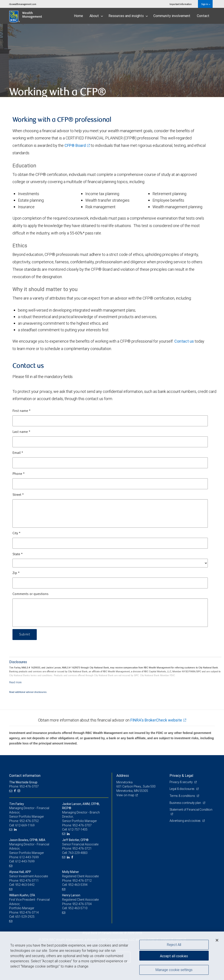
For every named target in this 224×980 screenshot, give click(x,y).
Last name (21, 432)
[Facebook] (15, 791)
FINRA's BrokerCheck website (156, 720)
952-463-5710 (78, 908)
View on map (125, 795)
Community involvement (172, 16)
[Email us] (11, 791)
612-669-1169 (25, 825)
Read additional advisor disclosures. (28, 692)
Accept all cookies (174, 956)
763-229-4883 (78, 853)
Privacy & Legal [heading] (181, 775)
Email (18, 453)
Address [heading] (123, 775)
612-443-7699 (29, 857)
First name (22, 411)
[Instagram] (19, 791)
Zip (16, 573)
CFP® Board (75, 145)
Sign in (206, 4)
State (18, 554)
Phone (19, 474)
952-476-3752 (29, 821)
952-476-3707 (82, 825)
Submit (25, 635)
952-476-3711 (29, 881)
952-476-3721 (82, 848)
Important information (181, 4)
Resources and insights (128, 16)
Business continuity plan (186, 803)
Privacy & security (181, 782)
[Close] (217, 940)
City (17, 533)
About (96, 16)
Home (78, 16)
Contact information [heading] (25, 775)
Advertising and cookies (185, 821)
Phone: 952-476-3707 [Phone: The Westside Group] (24, 786)
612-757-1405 (78, 829)
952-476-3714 (29, 912)
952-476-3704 (82, 904)
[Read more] (15, 682)
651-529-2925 (25, 917)
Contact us (184, 341)
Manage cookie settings (174, 970)
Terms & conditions (183, 796)
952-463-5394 (78, 885)
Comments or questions (31, 594)
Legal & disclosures (182, 789)
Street (18, 495)
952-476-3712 (82, 881)
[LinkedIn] (16, 830)
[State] (110, 563)
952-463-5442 (25, 885)
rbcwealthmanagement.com (23, 4)
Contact (203, 16)
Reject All (174, 945)
